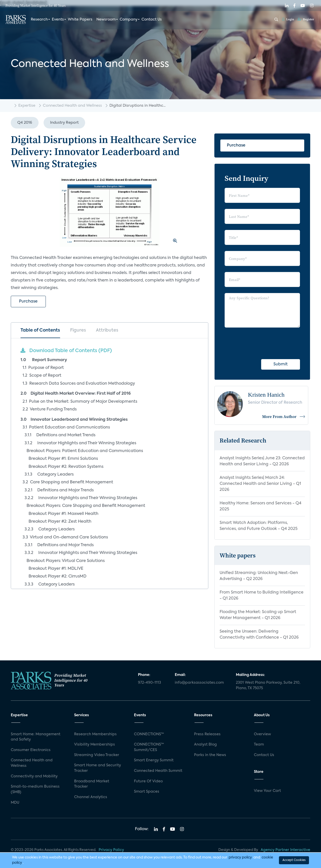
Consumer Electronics (31, 750)
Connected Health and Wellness (72, 106)
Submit (281, 364)
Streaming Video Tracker (97, 755)
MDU (15, 803)
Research (39, 20)
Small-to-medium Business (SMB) (35, 789)
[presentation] (263, 343)
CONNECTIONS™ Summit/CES (149, 747)
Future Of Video (148, 781)
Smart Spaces (147, 792)
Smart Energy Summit (154, 760)
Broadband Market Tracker (92, 784)
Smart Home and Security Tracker (98, 768)
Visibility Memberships (95, 745)
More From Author (284, 416)
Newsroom (106, 20)
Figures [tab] (78, 330)
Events (58, 20)
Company (129, 20)
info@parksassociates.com (199, 683)
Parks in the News (210, 755)
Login (288, 19)
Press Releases (207, 734)
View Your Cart (267, 791)
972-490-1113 (149, 683)
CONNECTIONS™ (149, 734)
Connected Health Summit (158, 771)
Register (306, 19)
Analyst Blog (205, 745)
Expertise (27, 106)
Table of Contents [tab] (40, 330)
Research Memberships (95, 734)
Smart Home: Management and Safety (36, 737)
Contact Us (152, 20)
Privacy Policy (111, 850)
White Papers (80, 20)
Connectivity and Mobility (34, 776)
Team (259, 745)
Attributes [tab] (107, 330)
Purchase (28, 302)
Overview (262, 734)
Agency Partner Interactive (285, 850)
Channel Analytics (91, 797)
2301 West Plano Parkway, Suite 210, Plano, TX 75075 (268, 685)
